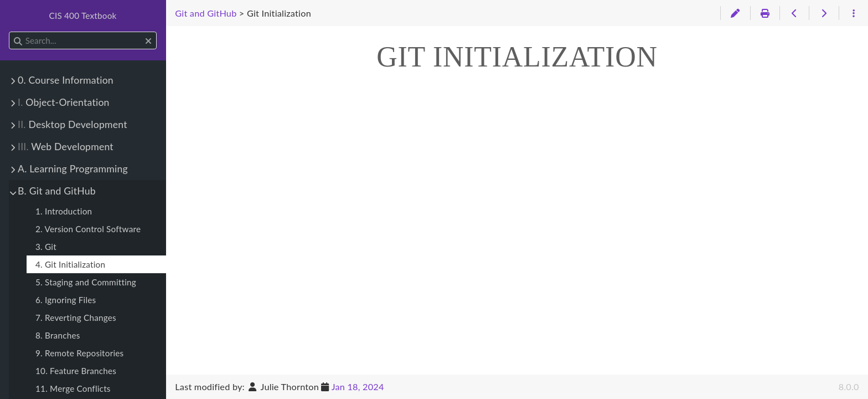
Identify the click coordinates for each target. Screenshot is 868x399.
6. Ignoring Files (66, 300)
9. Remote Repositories (79, 353)
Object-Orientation (64, 102)
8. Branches (58, 335)
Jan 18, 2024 (358, 387)
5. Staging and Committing (86, 282)
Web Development (66, 147)
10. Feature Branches (76, 371)
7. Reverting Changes (76, 318)
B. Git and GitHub (57, 191)
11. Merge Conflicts (73, 388)
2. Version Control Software (88, 229)
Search (10, 32)
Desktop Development (73, 124)
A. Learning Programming (73, 169)
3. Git (46, 247)
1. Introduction (64, 211)
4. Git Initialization (70, 264)
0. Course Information (66, 80)
